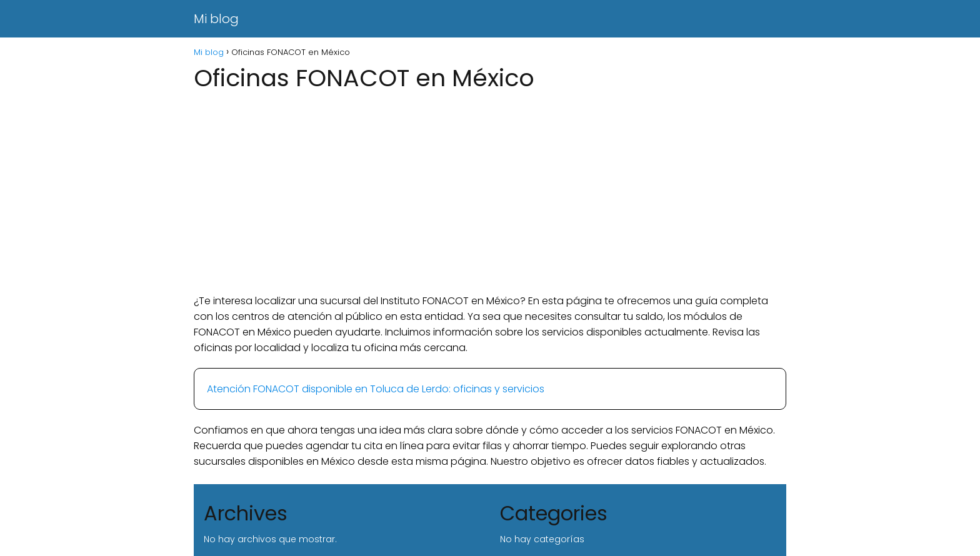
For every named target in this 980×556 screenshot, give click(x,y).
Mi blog (216, 19)
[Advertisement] (490, 193)
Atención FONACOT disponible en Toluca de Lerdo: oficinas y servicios (376, 389)
